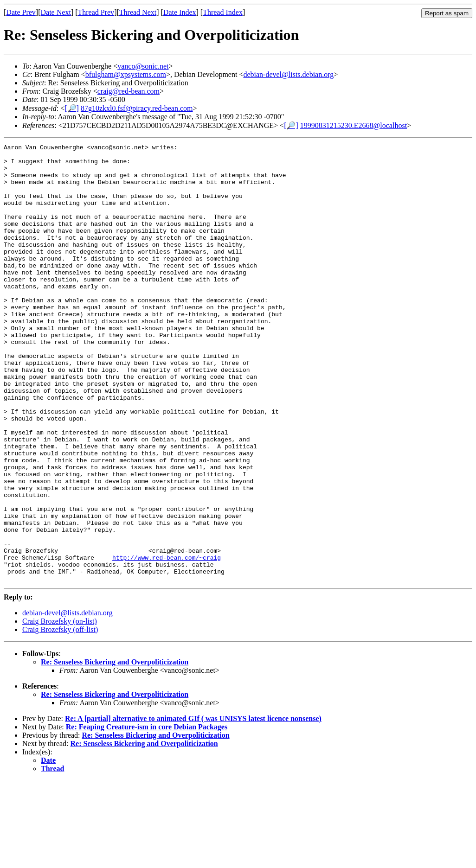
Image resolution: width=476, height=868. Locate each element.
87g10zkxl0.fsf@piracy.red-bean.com (137, 108)
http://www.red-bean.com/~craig (167, 641)
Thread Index (223, 12)
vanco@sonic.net (143, 66)
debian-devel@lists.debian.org (288, 74)
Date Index (180, 12)
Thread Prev (96, 12)
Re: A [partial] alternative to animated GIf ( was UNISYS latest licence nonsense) (193, 806)
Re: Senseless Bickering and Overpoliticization (115, 750)
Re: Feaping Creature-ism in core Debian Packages (147, 814)
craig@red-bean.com (129, 91)
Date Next (56, 12)
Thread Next (138, 12)
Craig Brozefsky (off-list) (60, 717)
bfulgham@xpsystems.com (126, 74)
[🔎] (72, 108)
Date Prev (21, 12)
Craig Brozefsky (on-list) (60, 709)
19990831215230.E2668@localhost (354, 125)
